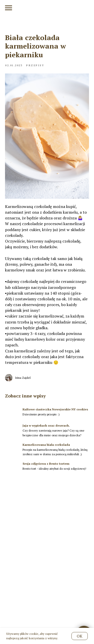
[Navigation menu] (9, 8)
